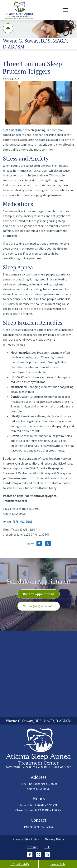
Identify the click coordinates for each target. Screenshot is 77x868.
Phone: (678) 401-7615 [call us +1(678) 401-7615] (38, 827)
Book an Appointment (39, 594)
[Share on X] (48, 544)
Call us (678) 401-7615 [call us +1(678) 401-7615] (39, 606)
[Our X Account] (39, 857)
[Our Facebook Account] (30, 857)
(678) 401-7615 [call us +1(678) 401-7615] (19, 864)
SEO (47, 847)
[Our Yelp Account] (47, 857)
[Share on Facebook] (39, 544)
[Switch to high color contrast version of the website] (8, 28)
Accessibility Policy (26, 839)
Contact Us (58, 864)
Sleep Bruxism (12, 130)
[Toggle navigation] (66, 10)
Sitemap (33, 847)
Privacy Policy (55, 839)
